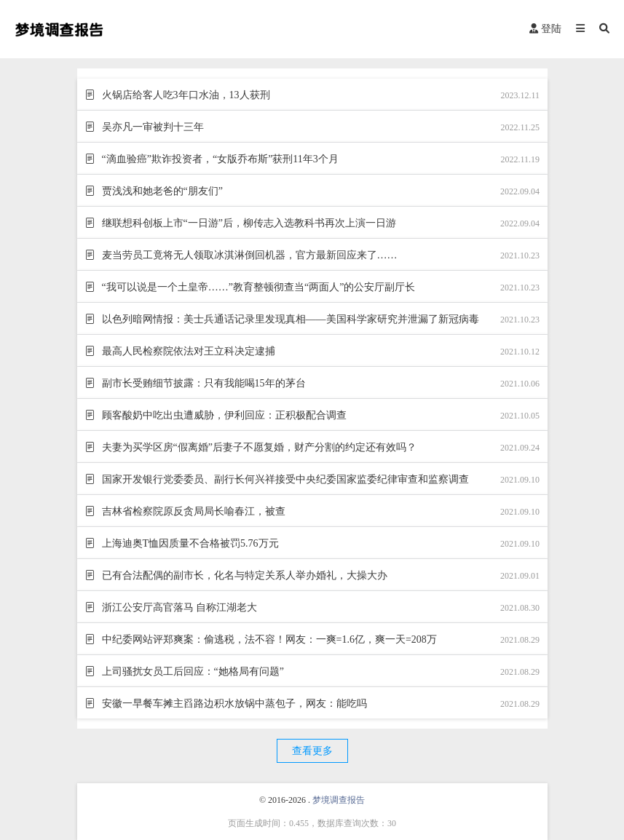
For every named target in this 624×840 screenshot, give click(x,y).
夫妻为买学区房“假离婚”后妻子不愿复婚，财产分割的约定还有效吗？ (258, 447)
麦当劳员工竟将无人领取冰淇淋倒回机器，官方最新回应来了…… (248, 255)
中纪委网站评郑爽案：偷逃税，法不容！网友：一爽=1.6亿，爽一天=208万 (268, 639)
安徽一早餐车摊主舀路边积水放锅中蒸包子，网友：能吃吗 (233, 704)
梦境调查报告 (339, 800)
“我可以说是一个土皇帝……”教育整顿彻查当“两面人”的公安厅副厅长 (257, 287)
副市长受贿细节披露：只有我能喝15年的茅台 (202, 383)
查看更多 (312, 751)
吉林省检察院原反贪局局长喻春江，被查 (192, 511)
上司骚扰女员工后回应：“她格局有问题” (191, 671)
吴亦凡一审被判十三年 (151, 127)
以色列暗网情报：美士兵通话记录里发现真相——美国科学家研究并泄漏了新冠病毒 (289, 319)
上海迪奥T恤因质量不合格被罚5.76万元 (189, 543)
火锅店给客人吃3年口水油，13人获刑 (185, 95)
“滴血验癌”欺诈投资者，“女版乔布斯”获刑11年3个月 (219, 159)
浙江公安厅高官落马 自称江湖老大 (178, 607)
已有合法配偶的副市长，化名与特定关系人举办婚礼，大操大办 (243, 575)
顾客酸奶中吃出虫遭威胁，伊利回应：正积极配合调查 (223, 415)
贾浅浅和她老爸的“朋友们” (161, 191)
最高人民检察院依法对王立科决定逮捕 (187, 351)
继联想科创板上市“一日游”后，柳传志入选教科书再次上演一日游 (248, 223)
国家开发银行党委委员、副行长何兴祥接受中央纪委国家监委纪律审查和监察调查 (284, 479)
